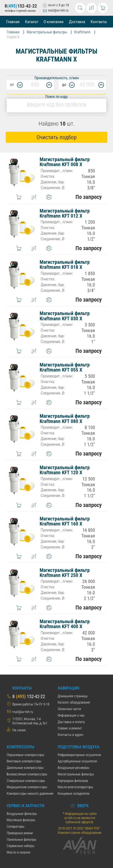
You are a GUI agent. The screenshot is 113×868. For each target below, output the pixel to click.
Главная (13, 22)
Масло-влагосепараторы (75, 787)
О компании (54, 22)
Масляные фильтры (21, 820)
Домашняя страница (73, 696)
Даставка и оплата (71, 722)
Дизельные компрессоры (25, 768)
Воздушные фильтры (22, 814)
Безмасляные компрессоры (27, 774)
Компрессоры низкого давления (30, 793)
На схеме (19, 730)
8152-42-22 (21, 6)
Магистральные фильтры (76, 774)
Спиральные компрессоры (26, 781)
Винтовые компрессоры (24, 761)
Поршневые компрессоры (25, 755)
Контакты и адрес (71, 735)
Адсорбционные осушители (77, 761)
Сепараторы (16, 826)
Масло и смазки (18, 852)
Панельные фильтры (21, 839)
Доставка (77, 22)
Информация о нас (71, 715)
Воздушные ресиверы (73, 768)
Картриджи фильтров (73, 781)
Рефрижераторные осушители (79, 755)
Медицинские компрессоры (27, 787)
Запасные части (69, 709)
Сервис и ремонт (70, 728)
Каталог (32, 22)
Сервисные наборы (21, 846)
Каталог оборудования (74, 702)
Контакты (99, 22)
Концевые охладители (73, 793)
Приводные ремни (20, 833)
